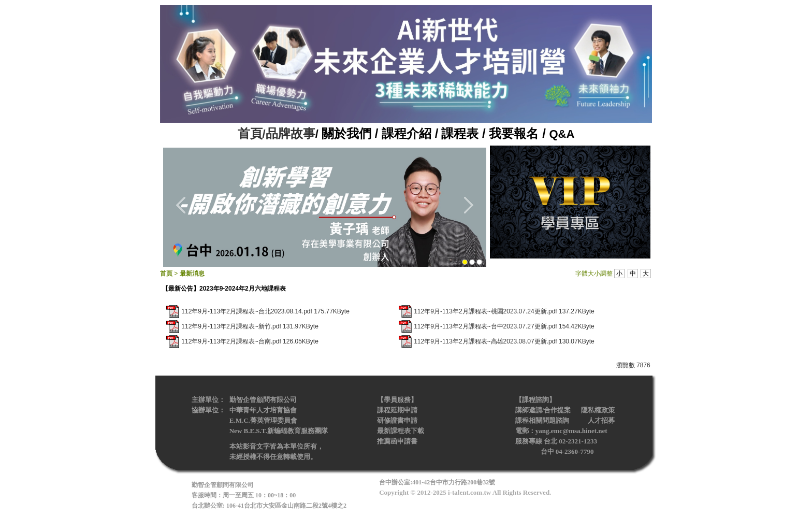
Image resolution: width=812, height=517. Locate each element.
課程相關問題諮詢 (542, 420)
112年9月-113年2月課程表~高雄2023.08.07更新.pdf (485, 341)
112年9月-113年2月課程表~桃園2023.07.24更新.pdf (485, 311)
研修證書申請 (397, 420)
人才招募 (601, 420)
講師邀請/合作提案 (543, 410)
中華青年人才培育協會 (263, 410)
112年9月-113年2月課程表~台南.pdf (231, 341)
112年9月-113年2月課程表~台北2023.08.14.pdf (247, 311)
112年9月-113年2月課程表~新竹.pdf (231, 326)
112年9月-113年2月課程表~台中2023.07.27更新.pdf (485, 326)
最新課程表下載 (401, 431)
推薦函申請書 (398, 441)
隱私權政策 (598, 410)
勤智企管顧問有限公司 (263, 400)
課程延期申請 (397, 410)
